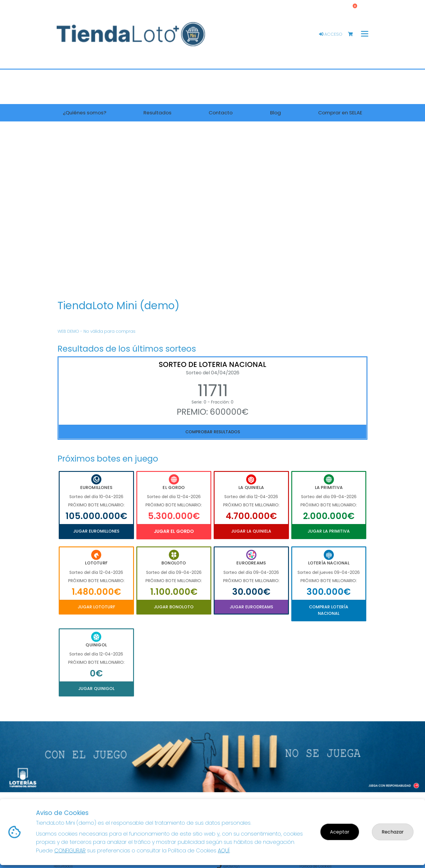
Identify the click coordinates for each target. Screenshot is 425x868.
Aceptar (340, 832)
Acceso (331, 34)
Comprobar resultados (213, 432)
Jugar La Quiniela (251, 531)
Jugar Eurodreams (251, 607)
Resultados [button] (157, 113)
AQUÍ (224, 850)
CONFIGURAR (70, 850)
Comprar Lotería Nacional (329, 610)
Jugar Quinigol (96, 689)
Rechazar (393, 832)
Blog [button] (276, 113)
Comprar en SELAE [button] (340, 113)
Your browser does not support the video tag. (212, 212)
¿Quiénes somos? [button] (85, 113)
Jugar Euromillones (96, 531)
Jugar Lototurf (96, 607)
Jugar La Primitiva (329, 531)
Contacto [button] (221, 113)
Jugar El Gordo (174, 531)
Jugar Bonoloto (174, 607)
